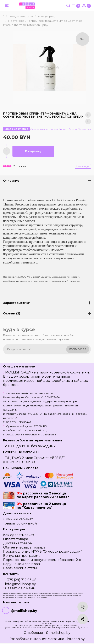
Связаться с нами (20, 588)
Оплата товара (16, 539)
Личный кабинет (18, 519)
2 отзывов (20, 166)
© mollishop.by (58, 633)
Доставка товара (17, 543)
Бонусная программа (22, 556)
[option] (50, 68)
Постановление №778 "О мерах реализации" (43, 552)
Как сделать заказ (19, 535)
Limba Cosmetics (16, 129)
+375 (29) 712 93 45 (21, 580)
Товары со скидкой (20, 523)
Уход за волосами (21, 16)
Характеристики (17, 303)
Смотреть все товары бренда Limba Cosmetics (61, 129)
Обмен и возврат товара (24, 547)
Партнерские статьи (21, 568)
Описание (11, 181)
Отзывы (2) (12, 313)
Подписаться (78, 349)
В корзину (33, 151)
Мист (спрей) (47, 16)
